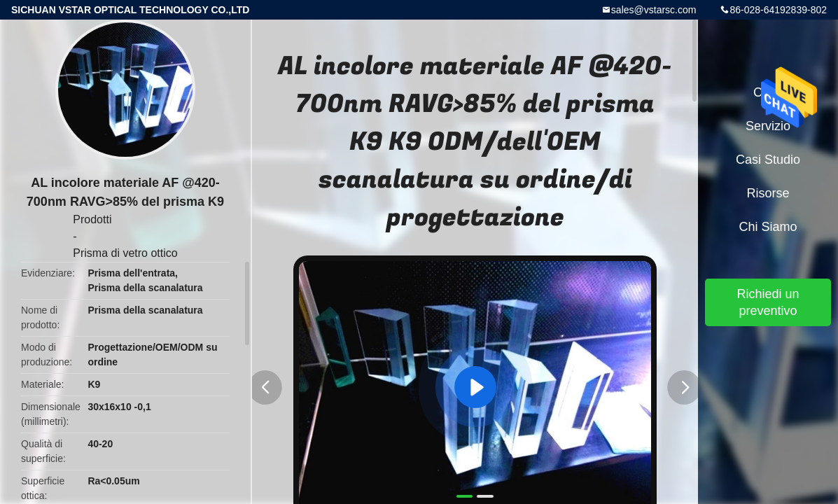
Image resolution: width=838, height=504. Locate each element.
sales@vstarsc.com (654, 10)
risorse (768, 193)
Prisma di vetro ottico (125, 253)
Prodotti (92, 219)
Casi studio (768, 160)
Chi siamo (768, 227)
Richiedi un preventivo (768, 302)
